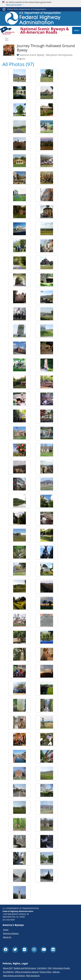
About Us (7, 937)
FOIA (50, 968)
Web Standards (33, 975)
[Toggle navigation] (7, 40)
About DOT (8, 968)
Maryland (51, 55)
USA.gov (56, 972)
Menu (77, 30)
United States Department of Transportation (27, 9)
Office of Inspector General (27, 972)
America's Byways (11, 933)
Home (6, 930)
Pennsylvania (65, 55)
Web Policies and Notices (14, 975)
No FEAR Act (8, 972)
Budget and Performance (25, 968)
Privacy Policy (46, 972)
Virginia (21, 59)
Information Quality (61, 968)
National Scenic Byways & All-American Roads (45, 31)
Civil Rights (42, 968)
